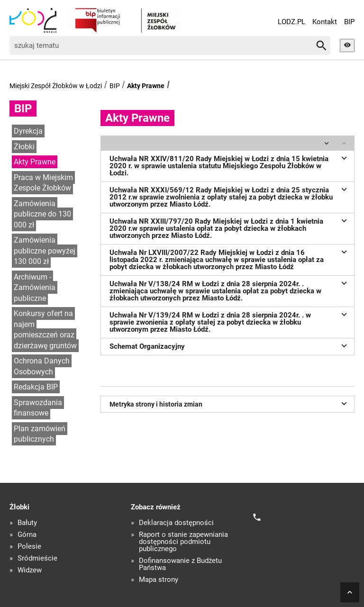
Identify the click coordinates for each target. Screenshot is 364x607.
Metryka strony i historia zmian (230, 403)
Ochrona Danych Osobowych (42, 366)
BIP (349, 22)
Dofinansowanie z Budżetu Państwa (180, 564)
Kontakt (325, 22)
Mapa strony (159, 580)
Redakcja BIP (36, 387)
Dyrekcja (28, 131)
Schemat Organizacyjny (230, 345)
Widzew (30, 570)
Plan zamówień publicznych (40, 434)
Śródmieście (37, 558)
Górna (27, 535)
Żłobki (24, 147)
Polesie (29, 547)
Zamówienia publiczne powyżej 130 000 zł (45, 251)
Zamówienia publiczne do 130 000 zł (42, 214)
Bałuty (27, 523)
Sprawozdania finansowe (38, 408)
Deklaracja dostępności (176, 523)
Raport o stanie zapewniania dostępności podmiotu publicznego (183, 542)
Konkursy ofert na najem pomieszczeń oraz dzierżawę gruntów (45, 330)
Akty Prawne (146, 86)
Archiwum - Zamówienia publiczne (35, 288)
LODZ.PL (291, 22)
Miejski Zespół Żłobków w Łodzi (56, 86)
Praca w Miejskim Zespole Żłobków (43, 183)
